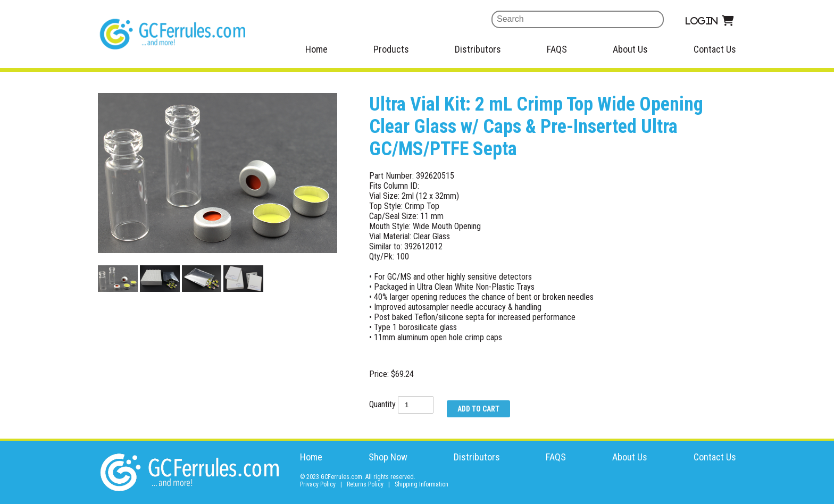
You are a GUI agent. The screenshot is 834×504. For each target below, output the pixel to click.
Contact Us (715, 49)
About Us (630, 49)
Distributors (478, 49)
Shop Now (388, 457)
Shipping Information (422, 484)
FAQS (557, 49)
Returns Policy (365, 484)
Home (316, 49)
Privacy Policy (318, 484)
